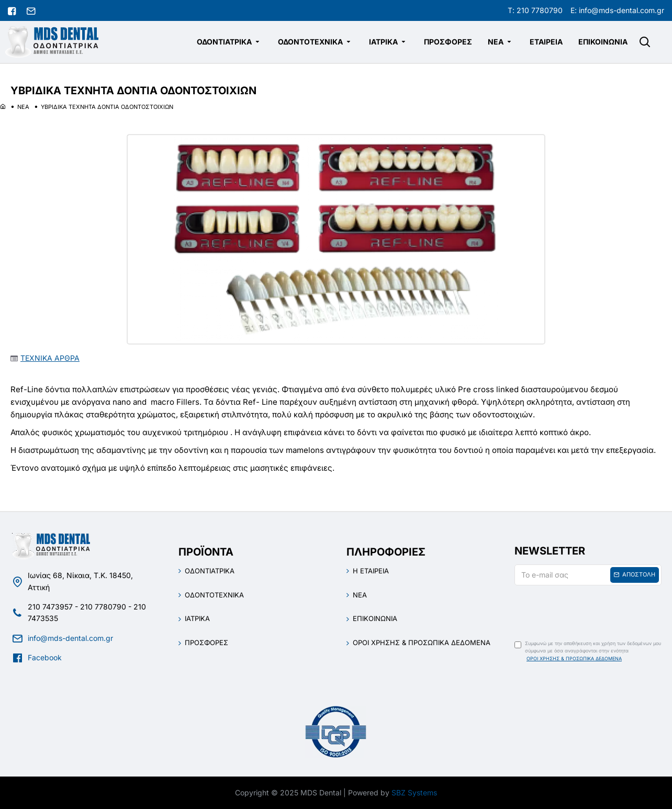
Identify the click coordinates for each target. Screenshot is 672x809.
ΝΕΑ (23, 107)
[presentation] (588, 609)
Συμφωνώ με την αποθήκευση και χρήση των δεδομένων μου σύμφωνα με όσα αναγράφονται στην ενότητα (588, 651)
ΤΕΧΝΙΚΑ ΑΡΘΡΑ (50, 358)
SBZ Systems (414, 793)
